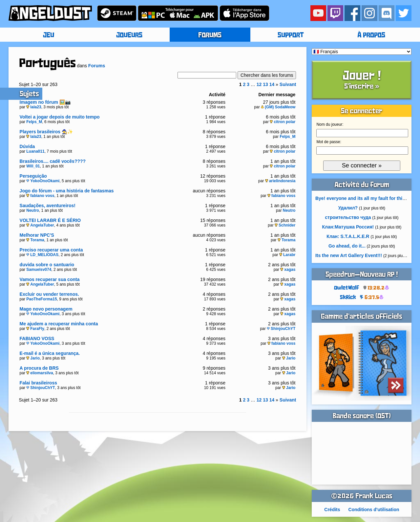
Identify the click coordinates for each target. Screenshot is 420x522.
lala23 (34, 107)
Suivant (288, 84)
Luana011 (35, 151)
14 (272, 84)
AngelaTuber (40, 225)
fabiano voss (40, 196)
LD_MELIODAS (42, 255)
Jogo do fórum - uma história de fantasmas (67, 191)
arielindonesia (280, 181)
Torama (35, 240)
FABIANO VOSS (37, 338)
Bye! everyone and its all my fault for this (360, 198)
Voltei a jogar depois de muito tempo (60, 117)
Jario (33, 358)
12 (259, 84)
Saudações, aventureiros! (48, 206)
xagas (288, 270)
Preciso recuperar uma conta (51, 250)
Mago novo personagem (46, 309)
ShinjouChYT (281, 329)
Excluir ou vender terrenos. (49, 294)
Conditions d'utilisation (374, 510)
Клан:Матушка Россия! (348, 227)
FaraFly (35, 329)
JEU (49, 35)
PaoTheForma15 (42, 299)
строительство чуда (348, 217)
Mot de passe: (329, 142)
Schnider (285, 225)
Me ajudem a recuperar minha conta (59, 324)
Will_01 (33, 166)
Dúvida (27, 146)
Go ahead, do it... (347, 246)
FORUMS (210, 35)
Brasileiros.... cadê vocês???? (53, 161)
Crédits (332, 510)
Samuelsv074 (39, 270)
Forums (97, 66)
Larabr (287, 255)
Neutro (33, 210)
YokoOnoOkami (43, 181)
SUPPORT (291, 35)
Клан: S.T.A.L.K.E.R (348, 236)
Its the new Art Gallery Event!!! (349, 255)
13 (265, 84)
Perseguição (33, 176)
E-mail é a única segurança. (50, 353)
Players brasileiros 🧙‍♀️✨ (46, 132)
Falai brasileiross (38, 383)
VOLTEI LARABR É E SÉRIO (50, 220)
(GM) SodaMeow (278, 107)
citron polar (283, 122)
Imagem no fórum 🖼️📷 (45, 102)
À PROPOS (371, 35)
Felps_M (34, 122)
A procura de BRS (39, 368)
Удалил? (348, 208)
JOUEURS (129, 35)
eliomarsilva (40, 373)
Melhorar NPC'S (37, 235)
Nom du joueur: (330, 124)
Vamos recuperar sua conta (50, 279)
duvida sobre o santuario (47, 265)
